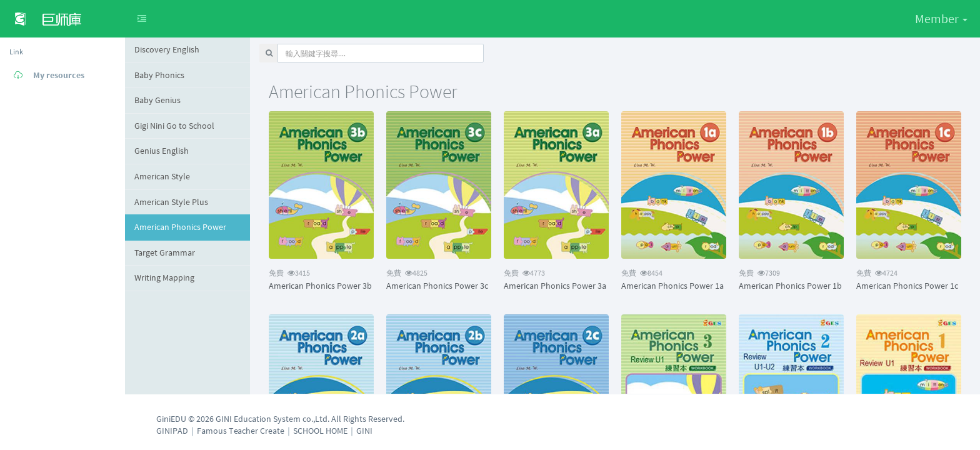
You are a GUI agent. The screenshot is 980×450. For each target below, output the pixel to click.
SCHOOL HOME (320, 431)
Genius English (162, 151)
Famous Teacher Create (241, 431)
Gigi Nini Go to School (174, 126)
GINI (364, 431)
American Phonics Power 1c (907, 286)
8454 (642, 273)
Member (941, 18)
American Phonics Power (180, 227)
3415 (289, 273)
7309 (759, 273)
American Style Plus (171, 202)
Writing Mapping (164, 277)
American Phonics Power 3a (555, 286)
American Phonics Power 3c (437, 286)
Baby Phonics (159, 75)
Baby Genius (157, 100)
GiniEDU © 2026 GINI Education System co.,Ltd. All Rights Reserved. (280, 419)
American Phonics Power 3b (320, 286)
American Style (162, 176)
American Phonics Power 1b (790, 286)
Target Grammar (165, 252)
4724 (877, 273)
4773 (524, 273)
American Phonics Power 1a (672, 286)
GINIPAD (172, 431)
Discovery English (167, 49)
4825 (407, 273)
